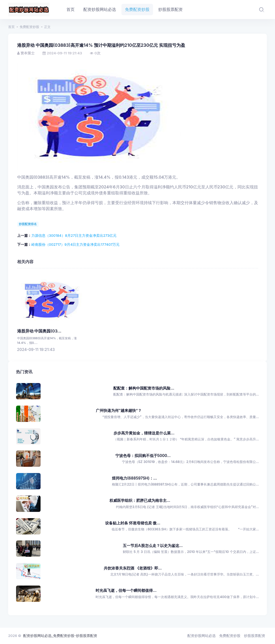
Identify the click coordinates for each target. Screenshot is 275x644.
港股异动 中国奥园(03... (39, 331)
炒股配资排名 (28, 224)
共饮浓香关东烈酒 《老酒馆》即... (133, 568)
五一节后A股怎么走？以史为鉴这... (153, 545)
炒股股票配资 (255, 636)
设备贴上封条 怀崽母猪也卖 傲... (133, 523)
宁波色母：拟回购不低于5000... (143, 455)
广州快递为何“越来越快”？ (119, 410)
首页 (11, 27)
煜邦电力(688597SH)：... (134, 478)
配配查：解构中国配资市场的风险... (144, 388)
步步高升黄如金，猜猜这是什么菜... (144, 433)
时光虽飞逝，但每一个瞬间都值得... (126, 590)
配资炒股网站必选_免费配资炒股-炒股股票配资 (60, 636)
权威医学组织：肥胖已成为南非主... (140, 500)
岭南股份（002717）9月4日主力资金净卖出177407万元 (76, 244)
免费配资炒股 (29, 27)
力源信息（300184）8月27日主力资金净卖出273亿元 (74, 235)
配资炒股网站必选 (201, 636)
